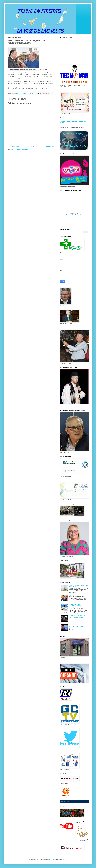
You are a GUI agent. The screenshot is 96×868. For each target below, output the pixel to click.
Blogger (64, 860)
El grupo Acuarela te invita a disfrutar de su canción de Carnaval (78, 626)
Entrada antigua (50, 147)
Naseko (49, 860)
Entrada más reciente (13, 147)
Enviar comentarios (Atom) (22, 149)
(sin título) (72, 595)
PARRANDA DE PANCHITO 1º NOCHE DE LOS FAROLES (77, 617)
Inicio (32, 147)
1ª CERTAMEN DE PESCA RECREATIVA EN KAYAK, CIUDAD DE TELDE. (78, 606)
